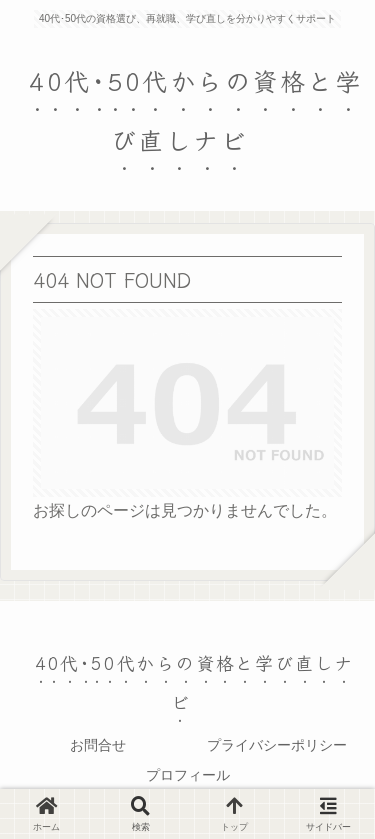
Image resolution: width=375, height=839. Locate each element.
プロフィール (188, 775)
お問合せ (98, 745)
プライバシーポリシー (277, 745)
